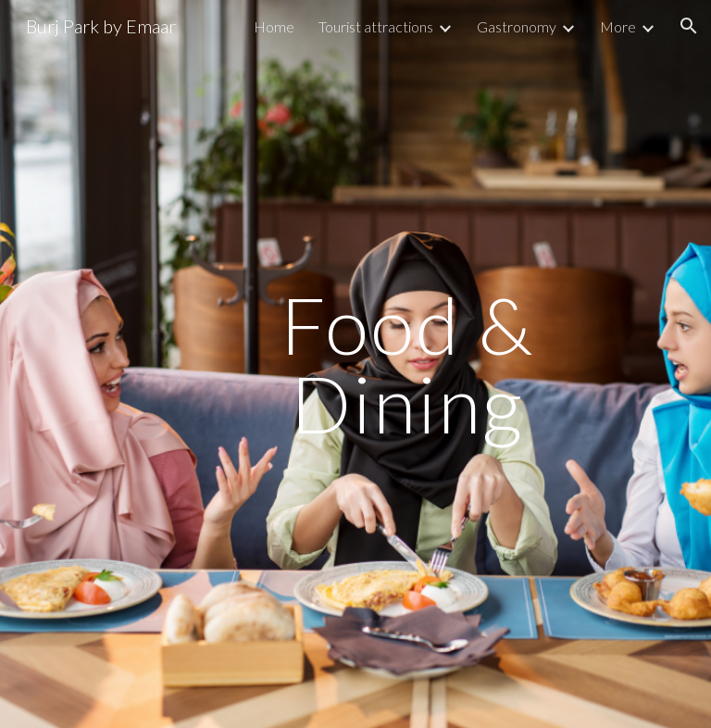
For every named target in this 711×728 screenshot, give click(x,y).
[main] (407, 364)
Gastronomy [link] (517, 26)
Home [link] (274, 26)
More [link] (618, 26)
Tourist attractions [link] (376, 26)
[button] (689, 26)
